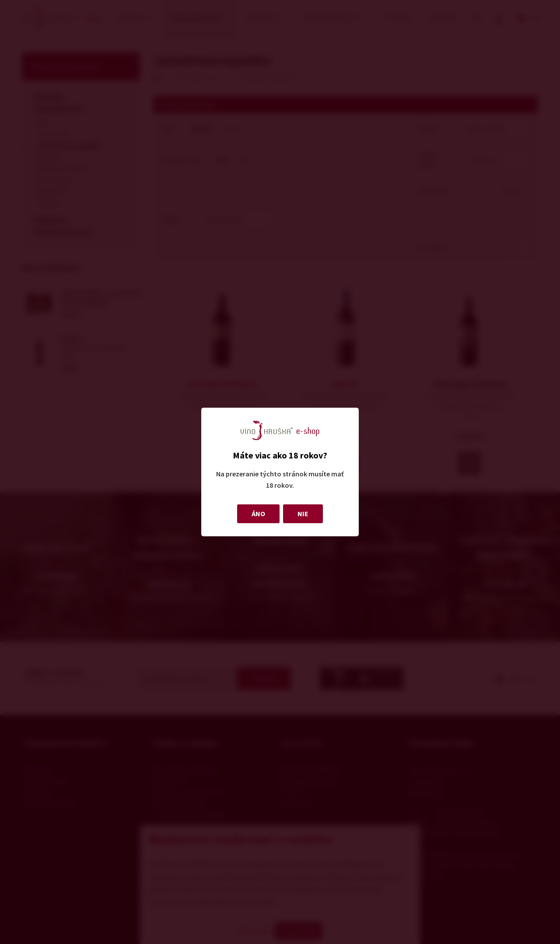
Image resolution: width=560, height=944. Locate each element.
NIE (303, 514)
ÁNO (258, 514)
